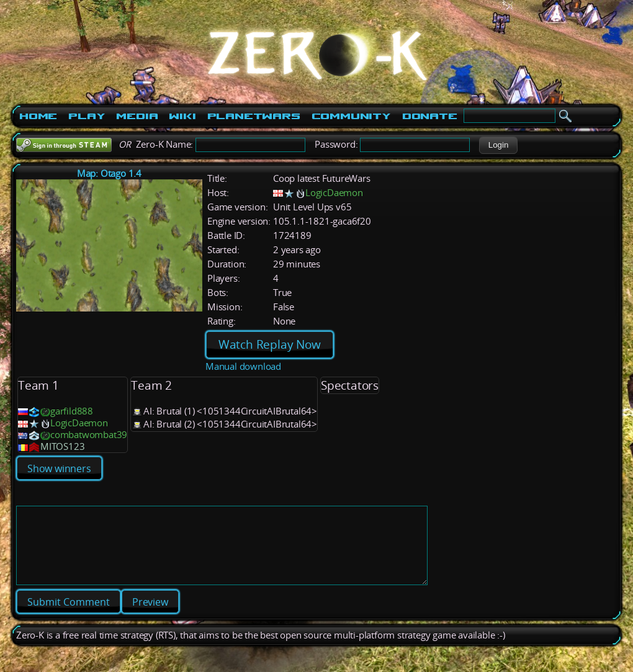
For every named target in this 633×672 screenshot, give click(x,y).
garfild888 (72, 411)
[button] (498, 145)
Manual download (243, 366)
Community (351, 116)
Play (87, 116)
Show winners (59, 468)
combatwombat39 (89, 435)
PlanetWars (254, 116)
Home (38, 116)
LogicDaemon (334, 193)
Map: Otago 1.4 (109, 173)
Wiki (182, 116)
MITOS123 (62, 446)
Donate (430, 116)
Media (137, 116)
